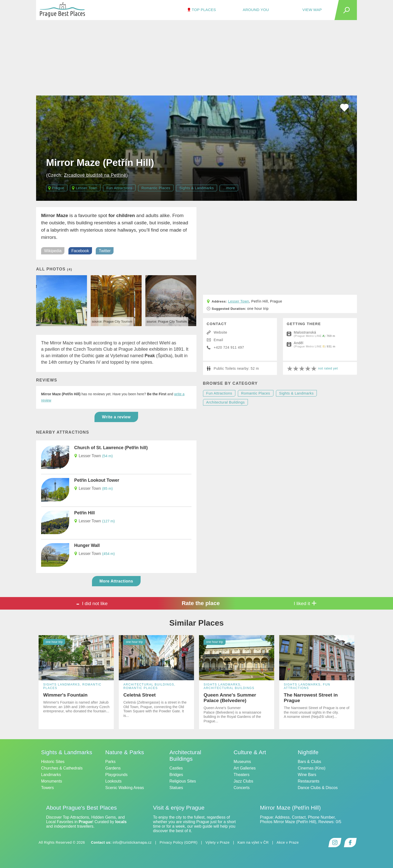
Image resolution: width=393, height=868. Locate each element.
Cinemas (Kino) (312, 768)
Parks (110, 762)
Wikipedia (53, 251)
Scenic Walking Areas (125, 788)
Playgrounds (116, 775)
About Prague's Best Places (81, 808)
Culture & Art (250, 752)
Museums (242, 762)
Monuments (52, 781)
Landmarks (51, 775)
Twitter (105, 251)
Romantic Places (156, 188)
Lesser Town (86, 188)
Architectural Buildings (226, 402)
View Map (312, 10)
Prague (58, 188)
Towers (47, 788)
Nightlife (308, 752)
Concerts (242, 788)
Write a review (116, 417)
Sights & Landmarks (197, 188)
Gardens (113, 768)
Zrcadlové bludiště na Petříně (95, 175)
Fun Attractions (119, 188)
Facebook (80, 251)
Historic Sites (53, 762)
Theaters (241, 775)
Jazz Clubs (243, 781)
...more (229, 188)
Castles (176, 768)
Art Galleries (245, 768)
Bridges (176, 775)
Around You (256, 10)
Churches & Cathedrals (62, 768)
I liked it (305, 603)
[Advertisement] (197, 58)
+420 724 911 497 (229, 347)
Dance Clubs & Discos (318, 788)
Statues (176, 788)
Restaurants (309, 781)
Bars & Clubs (309, 762)
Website (221, 332)
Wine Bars (307, 775)
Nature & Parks (125, 752)
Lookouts (113, 781)
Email (219, 340)
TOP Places (204, 10)
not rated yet (328, 368)
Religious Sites (183, 781)
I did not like (92, 603)
